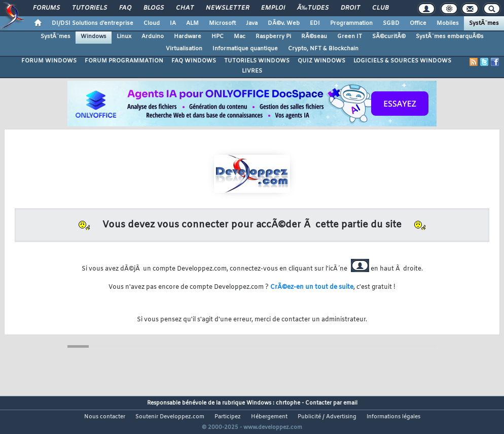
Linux (124, 37)
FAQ (125, 8)
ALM (192, 23)
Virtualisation (184, 49)
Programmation (351, 23)
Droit (350, 8)
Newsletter (227, 8)
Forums (46, 8)
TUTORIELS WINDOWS (257, 61)
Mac (240, 37)
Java (252, 23)
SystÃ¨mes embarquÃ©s (450, 37)
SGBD (391, 23)
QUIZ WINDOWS (321, 61)
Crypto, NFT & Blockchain (323, 49)
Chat (185, 8)
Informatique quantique (245, 49)
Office (418, 23)
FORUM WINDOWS (49, 61)
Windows (94, 37)
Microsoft (222, 23)
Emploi (273, 8)
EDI (315, 23)
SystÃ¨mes (484, 23)
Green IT (350, 37)
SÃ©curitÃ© (389, 37)
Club (380, 8)
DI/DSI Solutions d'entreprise (93, 23)
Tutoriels (89, 8)
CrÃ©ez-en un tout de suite (312, 287)
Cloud (152, 23)
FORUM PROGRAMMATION (124, 61)
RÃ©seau (314, 37)
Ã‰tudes (313, 8)
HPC (218, 37)
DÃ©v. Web (284, 23)
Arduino (153, 37)
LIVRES (252, 71)
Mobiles (448, 23)
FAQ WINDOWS (194, 61)
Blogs (154, 8)
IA (173, 23)
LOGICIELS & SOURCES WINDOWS (402, 61)
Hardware (188, 37)
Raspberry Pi (273, 37)
